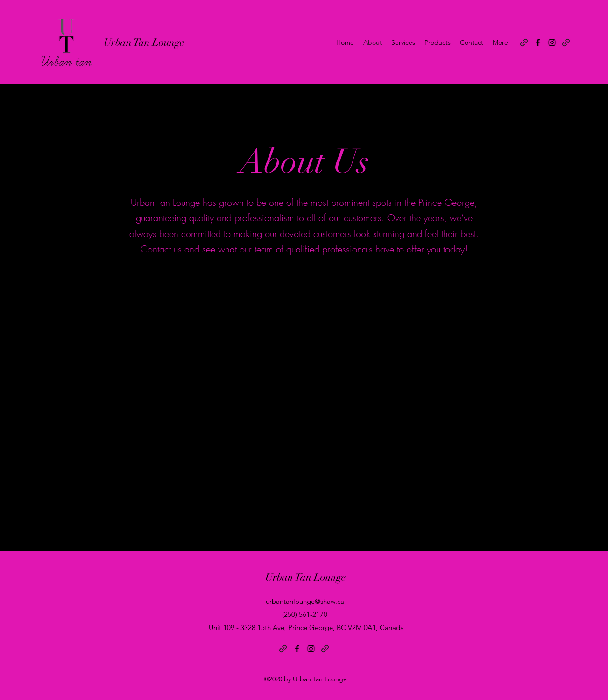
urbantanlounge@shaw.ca (305, 601)
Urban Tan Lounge (144, 42)
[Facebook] (538, 42)
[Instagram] (552, 42)
